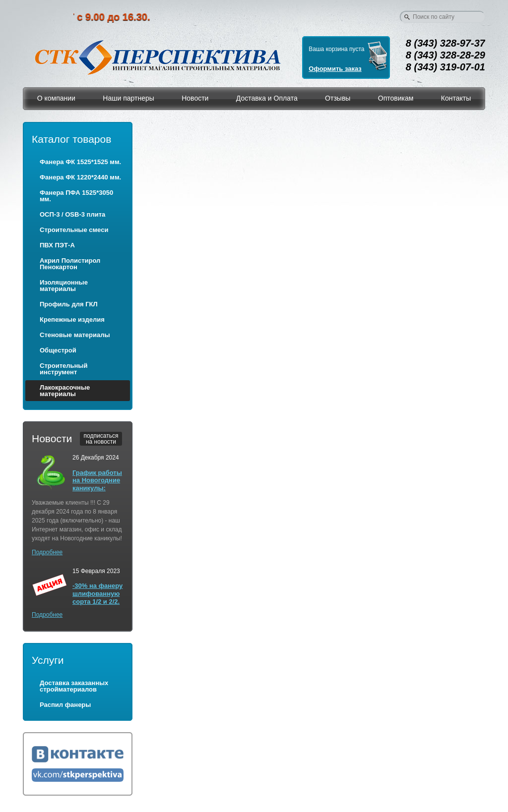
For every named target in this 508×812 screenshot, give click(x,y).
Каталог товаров (71, 139)
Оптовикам (396, 98)
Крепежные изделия (72, 319)
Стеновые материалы (75, 335)
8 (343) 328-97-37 (445, 43)
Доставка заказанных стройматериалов (74, 686)
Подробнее (47, 552)
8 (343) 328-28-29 (445, 55)
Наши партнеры (128, 98)
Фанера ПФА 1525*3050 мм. (76, 196)
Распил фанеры (65, 705)
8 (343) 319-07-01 (445, 67)
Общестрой (58, 350)
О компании (56, 98)
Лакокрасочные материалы (65, 391)
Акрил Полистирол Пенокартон (70, 264)
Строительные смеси (74, 230)
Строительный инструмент (63, 369)
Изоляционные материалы (64, 286)
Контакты (456, 98)
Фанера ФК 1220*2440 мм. (80, 177)
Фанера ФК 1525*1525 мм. (80, 162)
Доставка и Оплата (267, 98)
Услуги (48, 660)
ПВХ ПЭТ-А (57, 245)
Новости (195, 98)
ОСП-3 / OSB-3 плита (72, 214)
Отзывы (338, 98)
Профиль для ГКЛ (69, 304)
